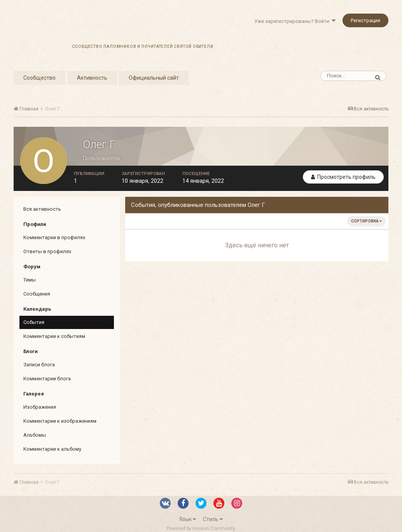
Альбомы (35, 435)
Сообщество (39, 78)
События (34, 322)
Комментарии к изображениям (60, 421)
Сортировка (366, 221)
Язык (188, 519)
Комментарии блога (47, 379)
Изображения (40, 407)
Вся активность (42, 209)
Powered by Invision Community (201, 528)
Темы (30, 280)
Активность (92, 78)
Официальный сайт (154, 78)
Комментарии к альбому (52, 449)
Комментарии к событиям (54, 336)
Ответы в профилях (47, 251)
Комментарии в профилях (54, 237)
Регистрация (365, 20)
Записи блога (39, 365)
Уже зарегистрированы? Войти (295, 21)
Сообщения (37, 294)
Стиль (213, 519)
